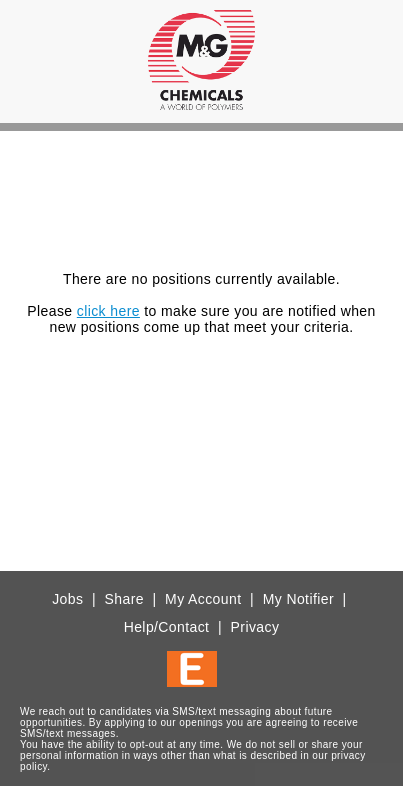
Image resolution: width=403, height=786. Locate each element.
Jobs (67, 599)
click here (108, 311)
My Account (203, 599)
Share (124, 599)
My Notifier (298, 599)
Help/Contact (167, 627)
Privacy (255, 627)
